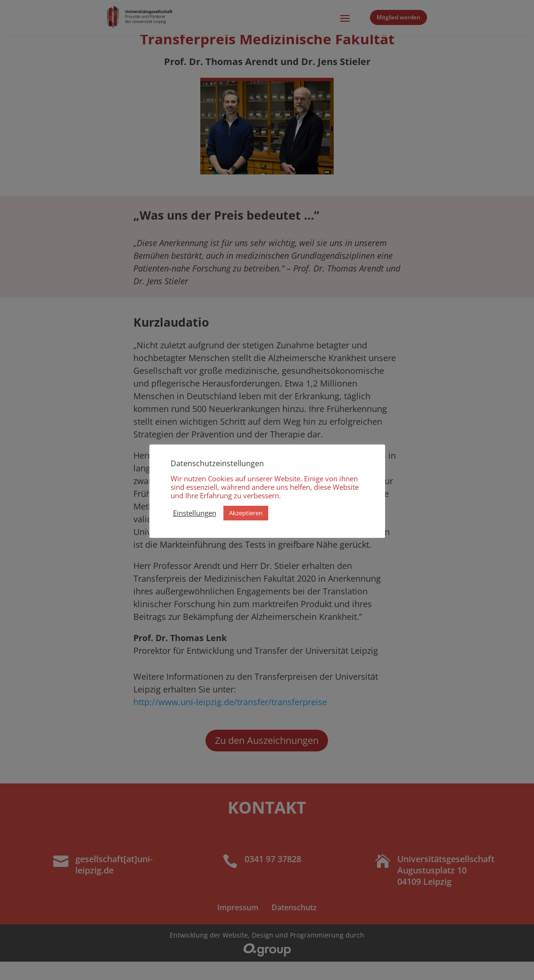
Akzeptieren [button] (246, 513)
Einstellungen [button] (195, 513)
